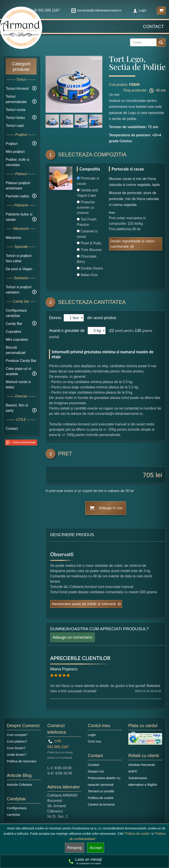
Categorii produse (21, 66)
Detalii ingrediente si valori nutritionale (132, 244)
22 (112, 331)
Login (140, 10)
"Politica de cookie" (137, 834)
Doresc (56, 318)
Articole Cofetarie (19, 785)
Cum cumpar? (17, 735)
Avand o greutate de (67, 331)
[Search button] (161, 43)
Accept (96, 848)
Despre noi (96, 771)
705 (148, 475)
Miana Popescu (64, 669)
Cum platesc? (17, 741)
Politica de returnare (22, 761)
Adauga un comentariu (73, 637)
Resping (75, 848)
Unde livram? (17, 755)
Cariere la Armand (101, 804)
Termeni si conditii (101, 791)
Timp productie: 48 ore (144, 91)
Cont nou (95, 741)
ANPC (133, 771)
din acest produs (101, 318)
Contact (153, 26)
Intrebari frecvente (142, 765)
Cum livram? (16, 748)
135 (138, 331)
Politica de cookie (101, 798)
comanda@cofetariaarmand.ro (96, 10)
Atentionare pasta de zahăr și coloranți (84, 604)
